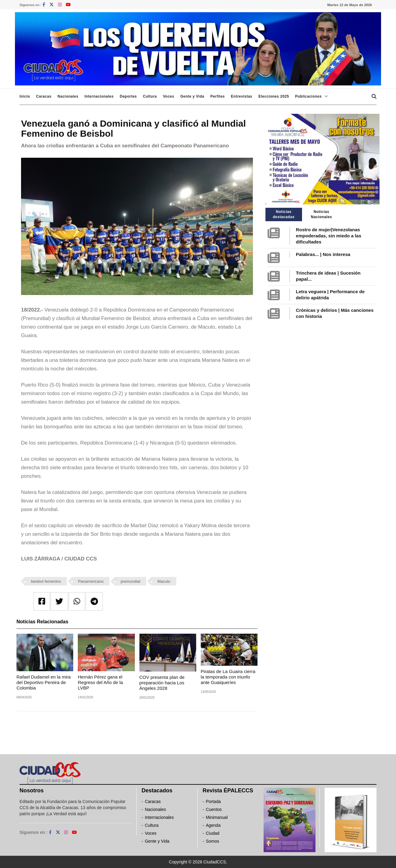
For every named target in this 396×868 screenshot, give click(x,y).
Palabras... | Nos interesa (323, 254)
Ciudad (213, 833)
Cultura (150, 96)
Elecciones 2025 (274, 96)
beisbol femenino (46, 581)
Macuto (164, 581)
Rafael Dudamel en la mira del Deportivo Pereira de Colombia (44, 682)
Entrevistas (242, 96)
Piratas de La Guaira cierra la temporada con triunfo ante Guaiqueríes (228, 677)
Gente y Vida (192, 96)
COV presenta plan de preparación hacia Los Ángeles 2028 (162, 683)
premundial (130, 581)
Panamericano (91, 581)
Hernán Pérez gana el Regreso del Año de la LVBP (100, 682)
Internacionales (99, 96)
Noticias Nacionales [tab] (321, 214)
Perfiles (217, 96)
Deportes (128, 96)
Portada (213, 801)
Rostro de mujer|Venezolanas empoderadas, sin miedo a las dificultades (329, 236)
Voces (169, 96)
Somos (213, 841)
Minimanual (217, 817)
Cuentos (214, 809)
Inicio (25, 96)
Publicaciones (308, 96)
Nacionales (68, 96)
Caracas (44, 96)
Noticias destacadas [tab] (284, 214)
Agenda (213, 825)
